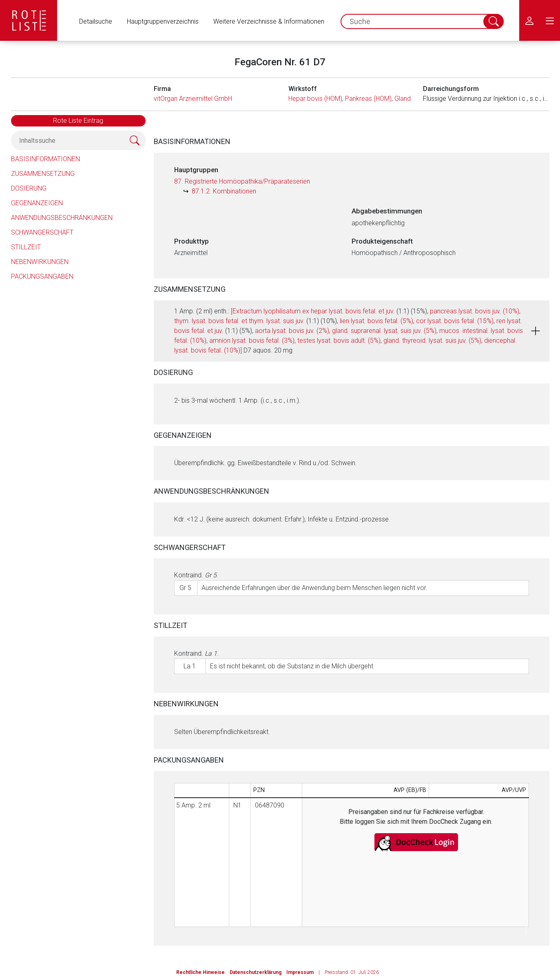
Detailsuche (96, 21)
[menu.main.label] (550, 20)
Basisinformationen (45, 159)
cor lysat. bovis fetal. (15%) (455, 321)
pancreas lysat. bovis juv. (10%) (475, 311)
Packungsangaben (42, 276)
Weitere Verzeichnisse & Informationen (269, 21)
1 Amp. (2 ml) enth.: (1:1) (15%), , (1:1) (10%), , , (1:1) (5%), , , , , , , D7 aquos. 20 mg (349, 331)
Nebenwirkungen (40, 262)
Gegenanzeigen (37, 203)
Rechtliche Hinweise (200, 972)
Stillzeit (26, 247)
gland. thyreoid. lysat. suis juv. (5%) (432, 340)
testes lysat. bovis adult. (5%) (339, 340)
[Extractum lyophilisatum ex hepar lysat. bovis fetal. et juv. (313, 311)
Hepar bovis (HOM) (315, 99)
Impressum (300, 972)
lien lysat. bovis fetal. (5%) (376, 321)
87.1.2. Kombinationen (224, 191)
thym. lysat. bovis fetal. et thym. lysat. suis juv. (239, 321)
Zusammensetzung (43, 174)
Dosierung (29, 188)
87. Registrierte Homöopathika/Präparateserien (242, 181)
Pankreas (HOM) (368, 99)
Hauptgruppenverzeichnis (163, 21)
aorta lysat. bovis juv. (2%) (292, 331)
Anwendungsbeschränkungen (62, 218)
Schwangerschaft (42, 232)
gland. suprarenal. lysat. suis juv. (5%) (384, 331)
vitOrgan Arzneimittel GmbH (193, 99)
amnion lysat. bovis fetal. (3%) (252, 340)
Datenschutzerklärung (256, 972)
